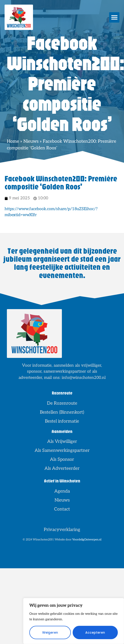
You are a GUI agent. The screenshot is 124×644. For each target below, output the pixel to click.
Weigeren (50, 632)
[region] (74, 621)
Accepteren (95, 632)
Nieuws (31, 141)
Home (13, 141)
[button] (114, 17)
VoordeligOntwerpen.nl (87, 540)
